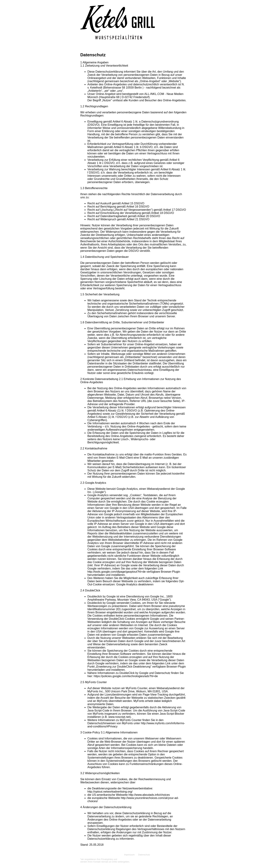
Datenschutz (144, 855)
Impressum (129, 855)
